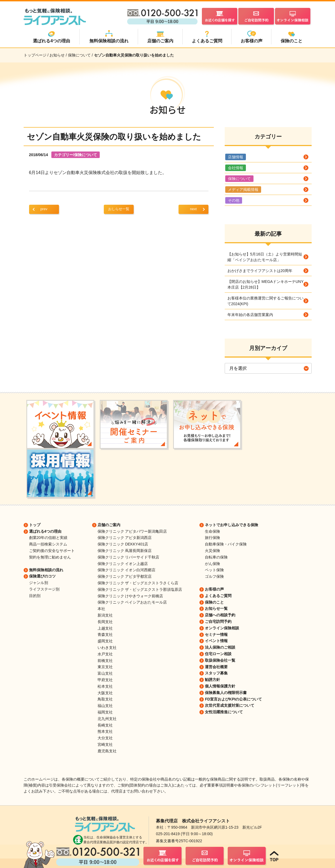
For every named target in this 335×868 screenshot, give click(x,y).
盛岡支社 (105, 641)
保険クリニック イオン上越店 (123, 564)
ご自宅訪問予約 (218, 621)
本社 (101, 609)
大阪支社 (105, 693)
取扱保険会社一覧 (220, 660)
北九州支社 (107, 719)
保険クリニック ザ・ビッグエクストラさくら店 (138, 583)
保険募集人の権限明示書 (226, 693)
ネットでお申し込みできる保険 (231, 525)
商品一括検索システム (48, 544)
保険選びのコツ (42, 576)
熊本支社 (105, 731)
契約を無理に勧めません (50, 557)
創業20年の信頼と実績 (48, 538)
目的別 (35, 596)
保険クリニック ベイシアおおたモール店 (132, 602)
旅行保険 (212, 538)
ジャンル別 (39, 583)
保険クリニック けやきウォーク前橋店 (130, 596)
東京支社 (105, 667)
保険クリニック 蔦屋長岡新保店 (125, 551)
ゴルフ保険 (214, 576)
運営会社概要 (216, 667)
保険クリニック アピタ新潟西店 (125, 538)
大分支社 (105, 738)
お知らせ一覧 (216, 608)
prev (44, 209)
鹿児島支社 (107, 751)
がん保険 (212, 564)
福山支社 (105, 706)
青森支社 (105, 635)
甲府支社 (105, 680)
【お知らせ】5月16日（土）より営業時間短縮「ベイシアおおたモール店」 (265, 257)
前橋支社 (105, 661)
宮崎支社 (105, 744)
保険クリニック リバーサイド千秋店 (129, 557)
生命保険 (212, 531)
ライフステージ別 (44, 589)
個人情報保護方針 (220, 686)
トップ (35, 525)
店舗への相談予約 (220, 615)
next (193, 209)
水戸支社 (105, 654)
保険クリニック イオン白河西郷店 (127, 570)
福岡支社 (105, 712)
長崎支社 (105, 725)
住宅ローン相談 (218, 654)
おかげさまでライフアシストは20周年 (260, 271)
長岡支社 (105, 622)
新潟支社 (105, 615)
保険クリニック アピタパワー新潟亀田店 (132, 531)
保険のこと (214, 602)
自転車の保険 (216, 557)
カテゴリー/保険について (76, 155)
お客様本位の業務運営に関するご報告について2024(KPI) (265, 301)
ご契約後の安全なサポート (52, 551)
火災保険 (212, 551)
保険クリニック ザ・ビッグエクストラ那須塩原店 (140, 589)
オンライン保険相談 (222, 628)
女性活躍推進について (224, 712)
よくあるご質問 (218, 596)
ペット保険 (214, 570)
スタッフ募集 (216, 673)
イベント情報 (216, 641)
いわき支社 (107, 648)
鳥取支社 (105, 699)
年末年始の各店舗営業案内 (250, 315)
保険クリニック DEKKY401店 (123, 544)
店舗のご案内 (109, 525)
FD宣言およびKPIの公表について (233, 699)
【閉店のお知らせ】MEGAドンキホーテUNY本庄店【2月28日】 (266, 284)
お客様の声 (214, 589)
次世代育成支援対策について (230, 705)
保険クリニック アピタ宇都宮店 (125, 576)
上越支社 (105, 628)
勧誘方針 (212, 680)
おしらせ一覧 (119, 209)
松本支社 (105, 686)
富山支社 (105, 673)
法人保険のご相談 (220, 647)
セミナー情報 (216, 635)
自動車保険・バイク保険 (226, 544)
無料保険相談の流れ (46, 570)
